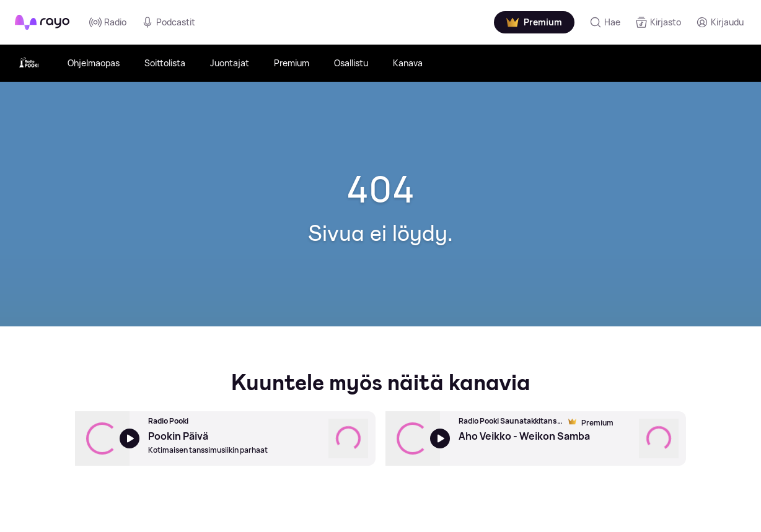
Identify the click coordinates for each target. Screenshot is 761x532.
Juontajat (230, 63)
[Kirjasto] (658, 22)
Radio (108, 22)
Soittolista (165, 63)
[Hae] (605, 22)
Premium (292, 63)
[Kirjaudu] (720, 22)
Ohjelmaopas (94, 63)
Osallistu (351, 63)
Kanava (408, 63)
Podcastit (168, 22)
